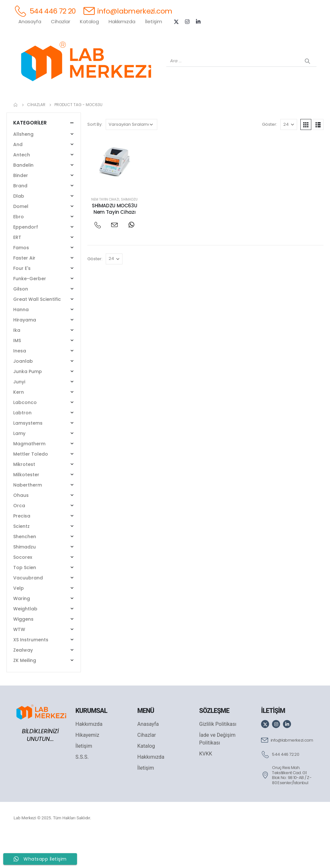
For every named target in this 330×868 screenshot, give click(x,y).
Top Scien (25, 601)
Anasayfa (30, 21)
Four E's (22, 302)
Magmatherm (29, 477)
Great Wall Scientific (37, 333)
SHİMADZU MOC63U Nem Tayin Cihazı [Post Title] (114, 242)
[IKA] (307, 107)
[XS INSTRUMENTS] (126, 107)
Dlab (19, 230)
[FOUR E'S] (229, 107)
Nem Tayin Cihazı (105, 233)
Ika (17, 364)
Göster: (270, 158)
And (18, 178)
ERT (17, 271)
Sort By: (95, 158)
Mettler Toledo (31, 488)
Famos (21, 281)
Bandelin (23, 199)
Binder (21, 209)
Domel (21, 240)
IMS (17, 374)
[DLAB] (204, 107)
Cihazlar (61, 21)
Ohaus (21, 529)
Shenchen (25, 570)
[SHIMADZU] (101, 107)
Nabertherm (28, 518)
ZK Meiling (25, 694)
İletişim (154, 21)
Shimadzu (129, 233)
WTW (19, 663)
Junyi (19, 415)
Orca (19, 539)
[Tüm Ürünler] (23, 107)
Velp (19, 622)
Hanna (21, 343)
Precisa (22, 549)
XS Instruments (31, 673)
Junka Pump (28, 405)
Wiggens (23, 653)
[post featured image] (114, 197)
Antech (22, 188)
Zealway (23, 684)
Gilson (21, 322)
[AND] (178, 107)
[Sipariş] (131, 158)
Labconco (25, 436)
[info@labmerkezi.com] (128, 11)
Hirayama (25, 353)
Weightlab (25, 642)
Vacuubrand (28, 611)
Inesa (20, 384)
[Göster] (289, 158)
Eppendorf (26, 261)
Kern (19, 426)
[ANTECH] (281, 107)
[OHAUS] (75, 107)
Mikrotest (24, 498)
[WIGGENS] (152, 107)
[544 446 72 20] (45, 11)
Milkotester (26, 508)
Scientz (21, 560)
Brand (20, 219)
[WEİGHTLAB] (49, 107)
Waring (22, 632)
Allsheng (23, 168)
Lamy (19, 467)
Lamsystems (28, 457)
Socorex (23, 591)
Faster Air (24, 291)
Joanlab (23, 395)
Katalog (89, 21)
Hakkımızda (122, 21)
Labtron (22, 446)
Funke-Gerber (30, 312)
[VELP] (255, 107)
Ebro (19, 250)
